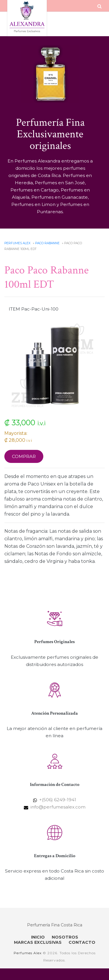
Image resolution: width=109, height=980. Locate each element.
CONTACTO (82, 942)
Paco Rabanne (47, 243)
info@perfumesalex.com (58, 807)
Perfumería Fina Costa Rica (55, 925)
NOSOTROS (65, 937)
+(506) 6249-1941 (58, 800)
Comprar (24, 456)
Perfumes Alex (17, 243)
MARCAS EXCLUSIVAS (38, 942)
